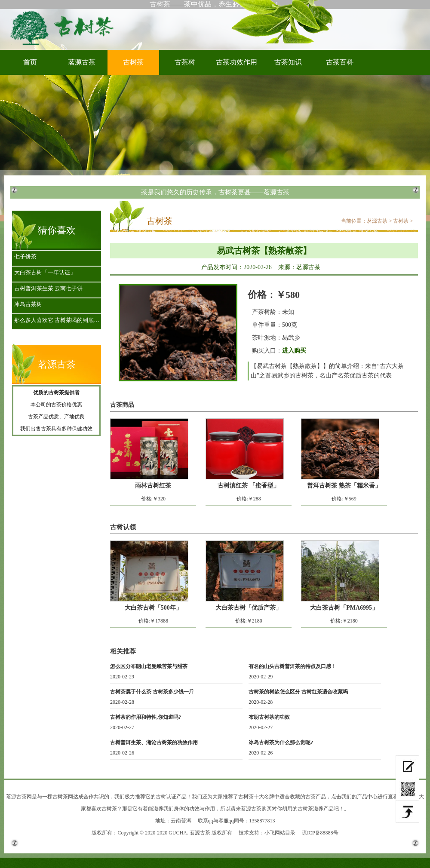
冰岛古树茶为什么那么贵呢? (281, 742)
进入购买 (294, 351)
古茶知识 (288, 62)
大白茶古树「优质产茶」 (249, 608)
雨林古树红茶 (153, 486)
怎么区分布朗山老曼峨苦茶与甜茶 (149, 666)
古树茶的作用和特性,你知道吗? (146, 717)
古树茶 (64, 27)
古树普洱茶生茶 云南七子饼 (48, 288)
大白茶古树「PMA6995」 (344, 608)
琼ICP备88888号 (320, 833)
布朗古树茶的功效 (269, 717)
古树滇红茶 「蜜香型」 (249, 486)
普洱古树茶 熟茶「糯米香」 (344, 486)
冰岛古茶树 (28, 304)
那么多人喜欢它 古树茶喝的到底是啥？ (59, 320)
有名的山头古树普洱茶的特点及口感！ (292, 666)
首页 (30, 62)
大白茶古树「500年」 (153, 608)
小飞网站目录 (280, 833)
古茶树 (185, 62)
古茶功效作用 (236, 62)
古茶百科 (340, 62)
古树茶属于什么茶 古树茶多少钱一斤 (152, 692)
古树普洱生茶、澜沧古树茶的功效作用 (154, 742)
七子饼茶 (25, 256)
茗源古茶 (82, 62)
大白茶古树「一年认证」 (45, 272)
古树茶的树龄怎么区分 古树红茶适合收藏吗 (298, 692)
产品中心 (367, 797)
